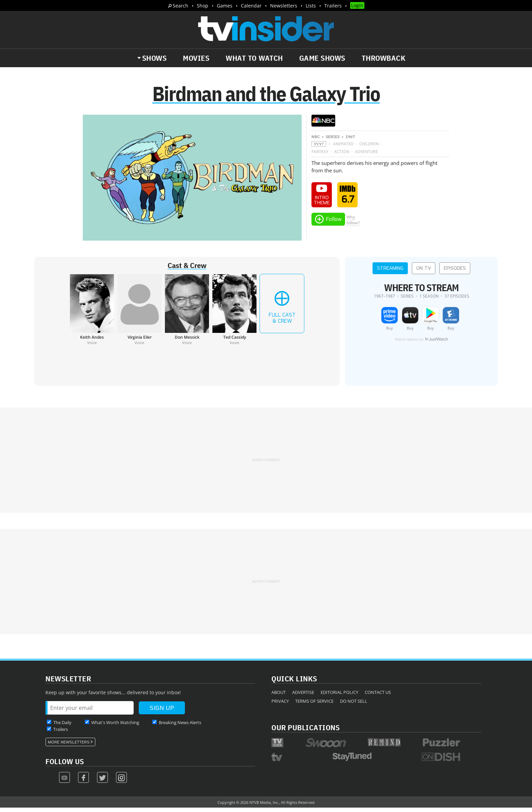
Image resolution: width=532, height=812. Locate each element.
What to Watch (254, 58)
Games (225, 6)
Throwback (384, 58)
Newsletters (284, 6)
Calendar (251, 6)
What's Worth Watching (115, 726)
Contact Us (378, 696)
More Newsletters (69, 746)
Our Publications (306, 731)
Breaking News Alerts (180, 726)
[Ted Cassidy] (234, 314)
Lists (311, 6)
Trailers (333, 6)
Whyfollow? (353, 224)
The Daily (62, 726)
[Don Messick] (187, 314)
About (279, 696)
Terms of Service (314, 705)
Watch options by (421, 344)
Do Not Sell (354, 705)
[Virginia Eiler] (139, 314)
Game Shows (322, 58)
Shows (155, 58)
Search (180, 6)
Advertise (303, 696)
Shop (203, 6)
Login (357, 5)
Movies (196, 58)
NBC (316, 141)
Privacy (280, 705)
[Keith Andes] (92, 314)
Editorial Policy (339, 696)
